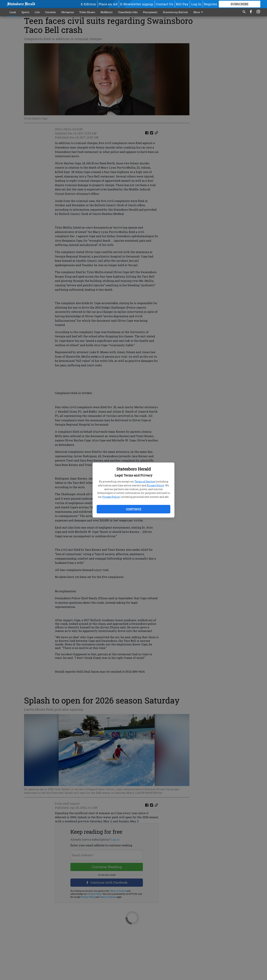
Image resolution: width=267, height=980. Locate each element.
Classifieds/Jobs (128, 12)
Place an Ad (108, 4)
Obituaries (68, 12)
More (199, 12)
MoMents (107, 12)
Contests (50, 12)
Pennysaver (150, 12)
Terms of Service (145, 481)
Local (13, 12)
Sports (25, 12)
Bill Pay (182, 4)
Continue (133, 509)
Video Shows (87, 12)
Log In (196, 4)
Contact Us (165, 4)
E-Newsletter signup (137, 4)
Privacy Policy (155, 485)
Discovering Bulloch (176, 12)
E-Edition (88, 4)
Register (211, 4)
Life (37, 12)
